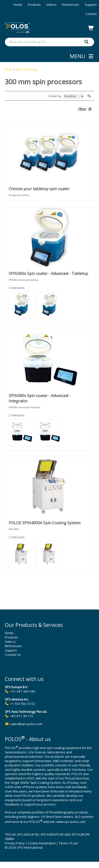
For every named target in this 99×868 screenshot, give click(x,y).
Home (18, 5)
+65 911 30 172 (22, 716)
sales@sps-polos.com (26, 724)
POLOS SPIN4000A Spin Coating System (45, 523)
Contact (91, 14)
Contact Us (13, 655)
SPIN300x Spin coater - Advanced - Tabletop (48, 273)
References (71, 5)
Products (34, 5)
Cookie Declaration (42, 843)
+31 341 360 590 (23, 691)
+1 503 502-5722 (23, 704)
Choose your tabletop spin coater (39, 189)
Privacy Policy (15, 843)
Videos (51, 5)
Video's (10, 642)
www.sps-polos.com (71, 822)
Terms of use (69, 843)
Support (91, 5)
